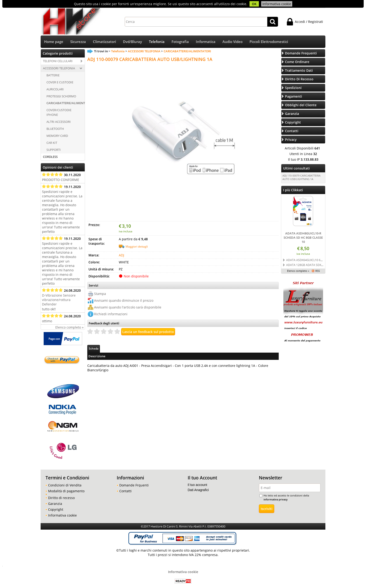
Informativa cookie (277, 4)
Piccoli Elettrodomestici (269, 42)
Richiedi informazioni (111, 314)
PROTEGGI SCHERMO (61, 96)
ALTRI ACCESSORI (59, 122)
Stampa (100, 294)
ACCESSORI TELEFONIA (59, 68)
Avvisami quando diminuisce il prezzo (124, 300)
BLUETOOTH (55, 129)
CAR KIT (52, 143)
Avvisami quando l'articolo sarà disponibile (128, 307)
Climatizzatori (104, 42)
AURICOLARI (55, 89)
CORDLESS (50, 157)
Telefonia (157, 42)
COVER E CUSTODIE (60, 82)
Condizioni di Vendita (65, 485)
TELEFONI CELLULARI (58, 61)
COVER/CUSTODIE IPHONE (59, 112)
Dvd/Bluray (132, 42)
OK (254, 4)
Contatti (125, 491)
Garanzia (55, 504)
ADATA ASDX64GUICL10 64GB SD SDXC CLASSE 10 (320, 260)
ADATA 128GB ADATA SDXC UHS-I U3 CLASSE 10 (318, 265)
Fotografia (180, 42)
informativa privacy (276, 499)
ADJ (121, 255)
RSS (318, 271)
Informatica (206, 42)
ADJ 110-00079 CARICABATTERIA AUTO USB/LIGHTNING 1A (301, 177)
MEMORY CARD (57, 136)
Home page (54, 42)
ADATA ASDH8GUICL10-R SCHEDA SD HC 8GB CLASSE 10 (303, 237)
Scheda (94, 348)
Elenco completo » (69, 327)
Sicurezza (78, 42)
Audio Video (232, 42)
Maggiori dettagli (137, 246)
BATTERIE (53, 75)
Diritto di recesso (61, 498)
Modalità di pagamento (66, 491)
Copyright (56, 509)
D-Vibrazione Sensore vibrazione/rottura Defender (59, 300)
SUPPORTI (54, 150)
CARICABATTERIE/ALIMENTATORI (66, 103)
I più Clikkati (293, 190)
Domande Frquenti (134, 485)
